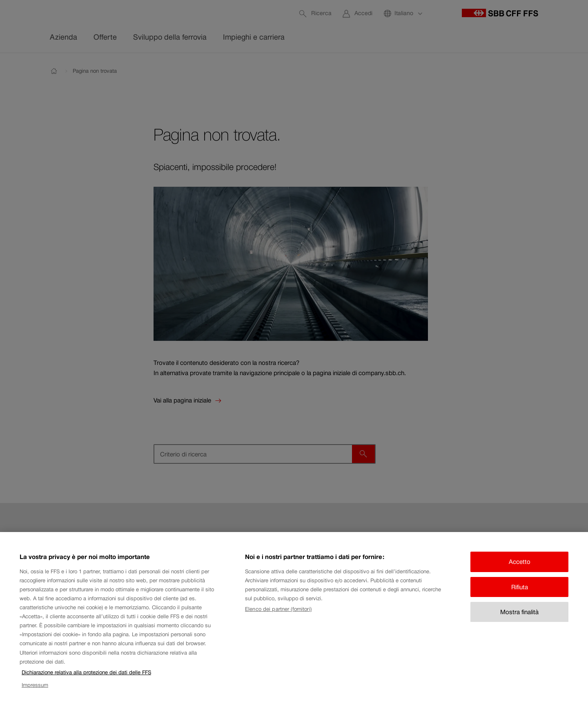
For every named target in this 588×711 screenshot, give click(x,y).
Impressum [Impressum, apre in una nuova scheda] (35, 695)
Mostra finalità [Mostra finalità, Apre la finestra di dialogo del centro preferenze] (519, 622)
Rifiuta (520, 597)
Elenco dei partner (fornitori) (278, 619)
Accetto (520, 571)
